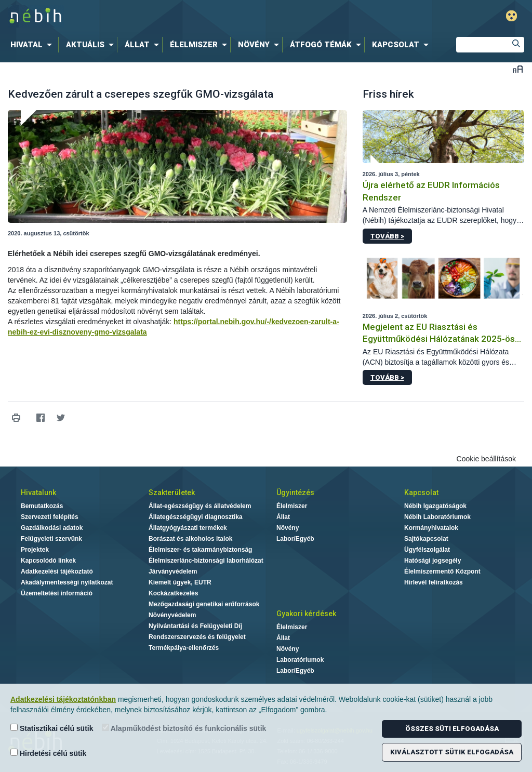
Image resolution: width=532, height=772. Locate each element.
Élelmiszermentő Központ (442, 571)
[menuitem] (33, 45)
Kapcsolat (421, 493)
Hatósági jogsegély (433, 561)
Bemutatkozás (42, 506)
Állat (283, 517)
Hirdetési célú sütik (48, 753)
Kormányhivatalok (431, 528)
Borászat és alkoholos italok (190, 539)
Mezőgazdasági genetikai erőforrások (204, 604)
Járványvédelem (173, 571)
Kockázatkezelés (173, 593)
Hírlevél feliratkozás (434, 582)
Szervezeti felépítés (50, 517)
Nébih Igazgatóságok (435, 506)
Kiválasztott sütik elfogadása (452, 752)
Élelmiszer (292, 506)
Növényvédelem (172, 615)
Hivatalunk (38, 493)
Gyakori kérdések (306, 614)
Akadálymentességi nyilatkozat (67, 582)
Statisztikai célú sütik (52, 728)
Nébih (158, 16)
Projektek (35, 550)
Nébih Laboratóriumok (437, 517)
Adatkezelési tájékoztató (57, 571)
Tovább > (387, 236)
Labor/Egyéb (295, 539)
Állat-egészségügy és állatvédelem (200, 506)
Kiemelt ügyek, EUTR (180, 582)
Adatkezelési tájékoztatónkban (63, 699)
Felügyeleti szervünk (51, 539)
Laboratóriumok (300, 660)
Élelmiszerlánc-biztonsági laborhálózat (206, 561)
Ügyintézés (295, 493)
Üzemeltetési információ (57, 593)
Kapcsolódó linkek (48, 561)
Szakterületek (172, 493)
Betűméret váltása (518, 69)
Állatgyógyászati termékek (188, 528)
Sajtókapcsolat (426, 539)
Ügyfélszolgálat (427, 550)
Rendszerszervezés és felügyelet (197, 637)
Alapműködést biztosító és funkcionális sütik (184, 728)
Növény (288, 528)
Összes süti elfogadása (452, 729)
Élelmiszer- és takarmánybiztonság (200, 550)
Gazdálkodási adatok (52, 528)
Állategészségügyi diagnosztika (196, 517)
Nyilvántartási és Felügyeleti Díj (195, 626)
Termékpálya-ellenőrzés (184, 648)
